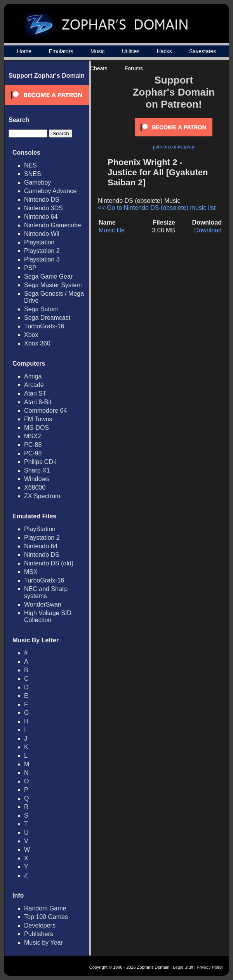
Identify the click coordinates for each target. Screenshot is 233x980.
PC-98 (33, 453)
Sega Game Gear (48, 276)
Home (24, 51)
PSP (30, 268)
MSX (31, 572)
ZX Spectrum (42, 496)
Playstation (39, 242)
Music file (112, 230)
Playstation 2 (42, 251)
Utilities (131, 51)
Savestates (203, 51)
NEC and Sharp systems (46, 592)
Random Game (45, 908)
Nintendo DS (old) (49, 563)
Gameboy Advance (50, 191)
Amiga (33, 376)
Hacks (164, 51)
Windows (37, 479)
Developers (40, 925)
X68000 (35, 487)
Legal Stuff (183, 967)
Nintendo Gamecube (53, 225)
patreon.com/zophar (174, 147)
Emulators (61, 51)
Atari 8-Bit (38, 402)
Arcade (34, 385)
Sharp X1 (37, 470)
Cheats (99, 68)
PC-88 (33, 445)
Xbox (31, 335)
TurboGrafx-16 (44, 326)
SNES (33, 174)
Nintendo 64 (41, 217)
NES (30, 165)
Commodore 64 (45, 411)
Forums (134, 68)
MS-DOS (37, 428)
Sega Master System (53, 285)
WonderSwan (43, 604)
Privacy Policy (210, 967)
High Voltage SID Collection (48, 616)
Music (98, 51)
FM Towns (38, 419)
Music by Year (43, 943)
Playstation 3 (42, 259)
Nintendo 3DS (43, 208)
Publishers (39, 934)
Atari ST (35, 393)
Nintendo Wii (42, 234)
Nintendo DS (42, 200)
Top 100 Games (46, 917)
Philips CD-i (40, 462)
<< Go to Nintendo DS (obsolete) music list (157, 208)
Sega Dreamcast (47, 318)
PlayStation (40, 529)
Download (208, 230)
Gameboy (37, 182)
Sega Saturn (41, 309)
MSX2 (33, 436)
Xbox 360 (37, 343)
